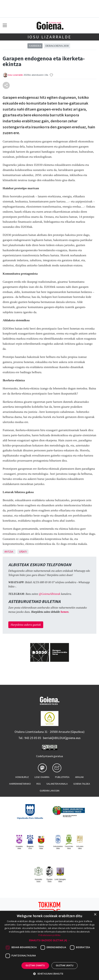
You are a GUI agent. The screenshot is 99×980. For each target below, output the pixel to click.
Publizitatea (62, 777)
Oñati (23, 552)
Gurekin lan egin (49, 791)
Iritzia (9, 552)
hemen (65, 612)
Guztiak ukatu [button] (65, 965)
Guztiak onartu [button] (35, 965)
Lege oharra (42, 777)
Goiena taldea (82, 784)
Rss (39, 784)
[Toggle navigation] (5, 25)
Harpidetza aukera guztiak (26, 625)
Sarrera (35, 46)
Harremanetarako (20, 784)
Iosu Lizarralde (50, 37)
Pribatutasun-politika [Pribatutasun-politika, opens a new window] (49, 935)
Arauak (79, 777)
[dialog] (49, 945)
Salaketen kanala (57, 784)
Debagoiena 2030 (57, 46)
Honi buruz (22, 777)
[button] (49, 940)
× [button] (95, 915)
